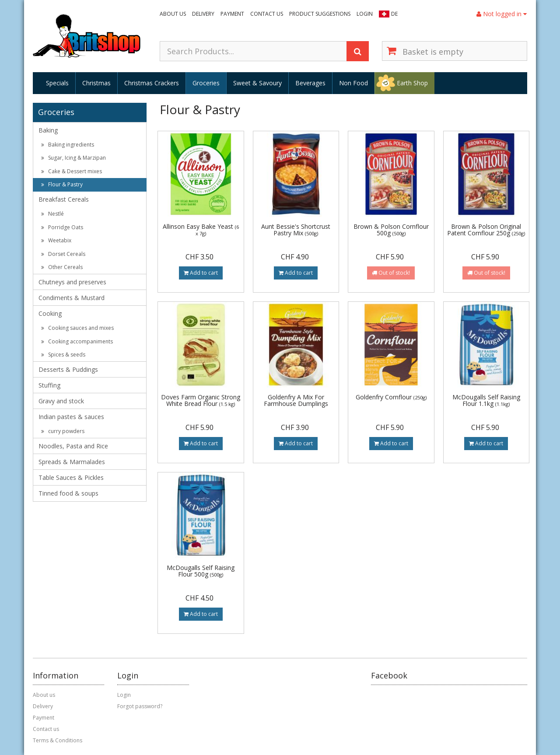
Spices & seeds (63, 355)
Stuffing (49, 385)
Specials (57, 83)
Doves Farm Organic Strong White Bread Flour (201, 400)
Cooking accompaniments (77, 341)
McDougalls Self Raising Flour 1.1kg (486, 400)
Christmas (96, 83)
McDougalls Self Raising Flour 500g (201, 571)
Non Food (353, 83)
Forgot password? (140, 706)
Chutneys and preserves (72, 282)
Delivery (203, 14)
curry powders (63, 431)
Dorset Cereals (63, 254)
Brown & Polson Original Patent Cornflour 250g (486, 230)
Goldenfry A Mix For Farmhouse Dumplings (296, 400)
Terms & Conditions (58, 740)
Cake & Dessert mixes (72, 171)
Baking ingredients (68, 145)
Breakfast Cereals (64, 199)
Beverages (310, 83)
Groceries (206, 83)
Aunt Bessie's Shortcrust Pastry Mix (296, 230)
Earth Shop (412, 83)
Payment (232, 14)
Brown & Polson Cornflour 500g (391, 230)
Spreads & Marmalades (72, 462)
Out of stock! (391, 273)
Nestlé (52, 214)
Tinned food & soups (68, 493)
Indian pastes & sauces (71, 417)
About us (173, 14)
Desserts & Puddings (68, 369)
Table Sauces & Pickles (71, 477)
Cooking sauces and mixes (77, 328)
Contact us (267, 14)
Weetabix (56, 240)
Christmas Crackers (152, 83)
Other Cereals (62, 267)
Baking (48, 130)
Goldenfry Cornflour (391, 397)
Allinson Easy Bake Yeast (201, 229)
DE (394, 14)
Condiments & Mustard (72, 298)
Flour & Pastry (62, 184)
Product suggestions (320, 14)
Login (365, 14)
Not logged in (502, 14)
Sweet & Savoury (257, 83)
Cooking (50, 313)
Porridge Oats (62, 227)
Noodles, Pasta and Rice (73, 446)
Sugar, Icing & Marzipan (73, 158)
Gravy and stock (61, 401)
